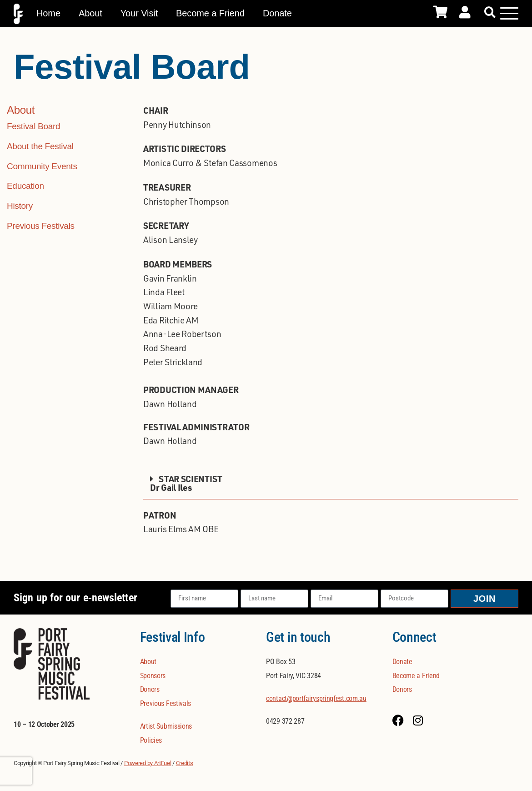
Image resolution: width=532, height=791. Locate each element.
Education (25, 186)
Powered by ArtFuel (148, 763)
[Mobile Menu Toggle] (509, 13)
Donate (277, 13)
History (20, 206)
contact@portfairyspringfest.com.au (316, 698)
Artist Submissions (166, 726)
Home (48, 13)
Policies (151, 740)
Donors (150, 689)
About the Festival (40, 146)
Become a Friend (210, 13)
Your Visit (139, 13)
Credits (185, 763)
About (90, 13)
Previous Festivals (41, 226)
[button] (490, 13)
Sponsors (153, 676)
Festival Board (33, 126)
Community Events (42, 166)
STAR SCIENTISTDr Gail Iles (186, 483)
